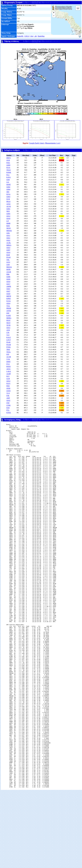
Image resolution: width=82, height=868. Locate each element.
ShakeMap (41, 36)
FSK (8, 396)
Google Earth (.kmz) (37, 143)
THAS (9, 170)
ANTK (9, 311)
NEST (8, 323)
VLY (8, 335)
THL (8, 260)
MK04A (9, 231)
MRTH (9, 296)
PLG (8, 175)
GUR (8, 379)
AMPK (9, 286)
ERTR (8, 269)
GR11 (8, 235)
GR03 (8, 197)
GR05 (8, 214)
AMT (8, 398)
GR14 (8, 381)
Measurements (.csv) (53, 143)
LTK (8, 333)
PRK (8, 274)
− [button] (54, 16)
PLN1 (8, 168)
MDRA (9, 318)
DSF (8, 313)
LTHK (8, 405)
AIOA (8, 369)
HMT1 (9, 158)
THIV (8, 289)
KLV (8, 376)
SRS (8, 192)
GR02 (8, 187)
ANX (8, 330)
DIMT (8, 362)
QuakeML (20, 36)
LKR (8, 265)
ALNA (9, 206)
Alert (32, 36)
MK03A (9, 267)
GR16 (8, 252)
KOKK (9, 172)
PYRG (9, 347)
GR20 (8, 294)
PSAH (8, 257)
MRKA (9, 245)
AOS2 (8, 204)
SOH (8, 180)
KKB (8, 255)
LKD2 (8, 391)
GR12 (8, 216)
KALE (9, 337)
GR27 (8, 291)
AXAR (9, 272)
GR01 (8, 209)
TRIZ (8, 349)
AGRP (9, 374)
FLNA (9, 301)
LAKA (9, 371)
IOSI (8, 408)
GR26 (8, 279)
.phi (36, 36)
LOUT (9, 340)
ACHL (9, 243)
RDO (8, 226)
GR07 (8, 250)
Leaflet (73, 34)
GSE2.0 (27, 36)
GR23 (8, 248)
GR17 (8, 284)
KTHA (9, 413)
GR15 (8, 328)
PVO (8, 364)
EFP (8, 354)
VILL (8, 306)
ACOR (9, 357)
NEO (8, 211)
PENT (8, 320)
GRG (8, 233)
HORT (9, 185)
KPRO (9, 299)
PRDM (9, 308)
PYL (8, 410)
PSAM (9, 345)
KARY (9, 316)
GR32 (8, 400)
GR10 (8, 282)
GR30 (8, 388)
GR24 (8, 303)
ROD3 (9, 366)
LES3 (8, 262)
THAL (9, 352)
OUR (8, 160)
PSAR (8, 342)
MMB (8, 223)
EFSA (8, 194)
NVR (8, 199)
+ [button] (54, 13)
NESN (9, 228)
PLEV (8, 383)
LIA (8, 182)
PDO (8, 386)
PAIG (8, 163)
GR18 (8, 218)
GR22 (8, 240)
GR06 (8, 277)
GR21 (8, 238)
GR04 (8, 189)
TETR (8, 325)
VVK (8, 359)
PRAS (8, 202)
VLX (8, 393)
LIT (8, 221)
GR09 (8, 165)
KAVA (9, 177)
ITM (8, 403)
